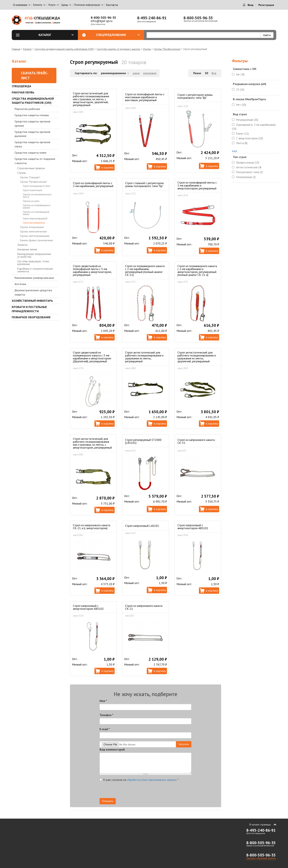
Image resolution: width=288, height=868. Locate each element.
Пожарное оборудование (31, 317)
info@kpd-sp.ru (102, 21)
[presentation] (158, 791)
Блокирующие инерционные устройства (34, 255)
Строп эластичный (32, 190)
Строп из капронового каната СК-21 (144, 607)
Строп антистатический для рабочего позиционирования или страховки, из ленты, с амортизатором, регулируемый (92, 443)
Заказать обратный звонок (261, 858)
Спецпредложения (118, 35)
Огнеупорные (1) (246, 177)
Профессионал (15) (248, 163)
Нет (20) (241, 105)
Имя (103, 701)
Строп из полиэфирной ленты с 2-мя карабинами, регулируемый (93, 184)
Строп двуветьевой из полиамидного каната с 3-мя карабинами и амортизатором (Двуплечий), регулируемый (92, 357)
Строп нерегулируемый (35, 219)
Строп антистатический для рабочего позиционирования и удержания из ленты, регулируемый (144, 357)
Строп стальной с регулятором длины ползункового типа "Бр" (144, 184)
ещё (235, 151)
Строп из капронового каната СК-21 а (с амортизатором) (92, 527)
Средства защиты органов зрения (32, 123)
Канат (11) (243, 134)
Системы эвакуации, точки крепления (33, 263)
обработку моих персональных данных (152, 780)
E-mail (105, 729)
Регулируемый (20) (247, 120)
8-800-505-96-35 (103, 18)
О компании (20, 5)
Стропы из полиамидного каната (37, 206)
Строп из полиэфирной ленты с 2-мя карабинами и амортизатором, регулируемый (197, 185)
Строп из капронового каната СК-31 (196, 441)
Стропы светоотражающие (35, 236)
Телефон (106, 715)
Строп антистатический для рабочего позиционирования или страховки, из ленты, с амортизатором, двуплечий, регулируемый (91, 99)
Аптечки (20, 284)
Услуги (52, 5)
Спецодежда (21, 86)
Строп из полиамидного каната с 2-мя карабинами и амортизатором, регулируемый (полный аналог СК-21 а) (197, 270)
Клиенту (38, 5)
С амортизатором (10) (250, 138)
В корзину (107, 167)
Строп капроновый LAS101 (142, 526)
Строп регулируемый (34, 223)
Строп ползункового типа (36, 186)
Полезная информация (87, 5)
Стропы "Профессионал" (167, 49)
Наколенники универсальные (34, 278)
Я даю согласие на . (139, 780)
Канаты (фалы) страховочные (37, 240)
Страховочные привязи (31, 168)
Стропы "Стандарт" (30, 177)
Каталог (56, 35)
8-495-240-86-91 (152, 18)
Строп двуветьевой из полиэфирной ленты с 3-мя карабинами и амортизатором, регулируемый (92, 270)
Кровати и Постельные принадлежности (29, 309)
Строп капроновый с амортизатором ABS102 (88, 607)
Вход (250, 5)
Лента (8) (242, 143)
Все (214, 73)
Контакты (112, 5)
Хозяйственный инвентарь (32, 301)
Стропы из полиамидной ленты (36, 213)
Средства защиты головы (32, 115)
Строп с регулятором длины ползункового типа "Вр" (195, 96)
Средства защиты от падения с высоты (118, 49)
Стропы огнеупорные (32, 227)
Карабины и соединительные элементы (35, 270)
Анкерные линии (27, 249)
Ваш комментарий (112, 749)
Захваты (22, 245)
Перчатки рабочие (27, 109)
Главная (16, 49)
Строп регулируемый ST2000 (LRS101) (143, 441)
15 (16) (240, 89)
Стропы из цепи (31, 201)
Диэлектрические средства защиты (33, 292)
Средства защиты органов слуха (32, 144)
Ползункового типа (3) (249, 172)
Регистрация (266, 5)
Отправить (108, 801)
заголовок (150, 73)
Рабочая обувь (23, 92)
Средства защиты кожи (30, 153)
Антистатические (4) (249, 167)
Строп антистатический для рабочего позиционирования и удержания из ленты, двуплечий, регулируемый (197, 357)
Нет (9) (240, 74)
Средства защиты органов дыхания (32, 134)
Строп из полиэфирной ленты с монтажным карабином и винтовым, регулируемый (145, 97)
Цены (65, 5)
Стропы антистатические (33, 231)
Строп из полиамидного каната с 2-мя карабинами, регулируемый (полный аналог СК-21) (145, 270)
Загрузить (184, 744)
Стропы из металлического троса (37, 196)
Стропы (147, 49)
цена (136, 73)
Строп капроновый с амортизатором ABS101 (193, 527)
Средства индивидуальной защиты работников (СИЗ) (64, 49)
